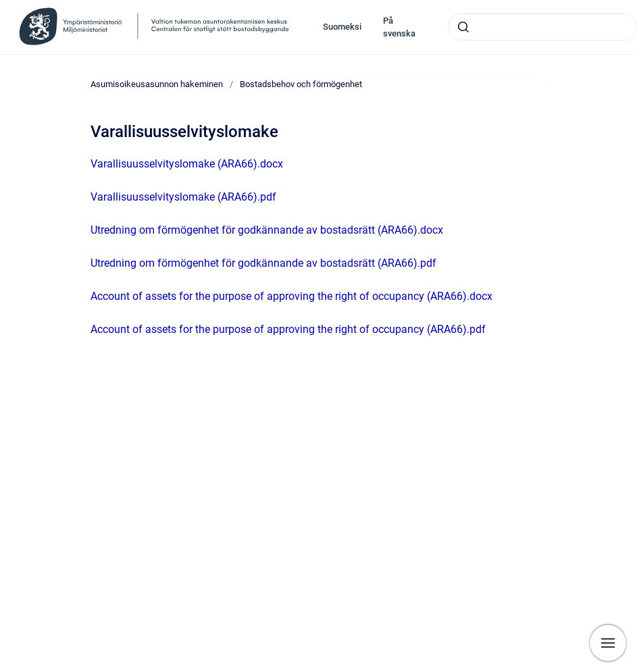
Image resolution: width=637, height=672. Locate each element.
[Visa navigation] (608, 643)
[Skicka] (463, 27)
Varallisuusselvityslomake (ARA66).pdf (183, 197)
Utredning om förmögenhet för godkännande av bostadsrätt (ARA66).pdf (263, 263)
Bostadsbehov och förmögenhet (301, 84)
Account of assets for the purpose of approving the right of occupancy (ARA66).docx (291, 296)
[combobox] (542, 27)
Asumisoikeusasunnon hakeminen (157, 84)
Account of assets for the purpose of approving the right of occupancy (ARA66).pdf (288, 329)
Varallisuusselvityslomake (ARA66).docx (187, 164)
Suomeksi (342, 27)
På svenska (399, 27)
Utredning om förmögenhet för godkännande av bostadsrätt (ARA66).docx (267, 230)
